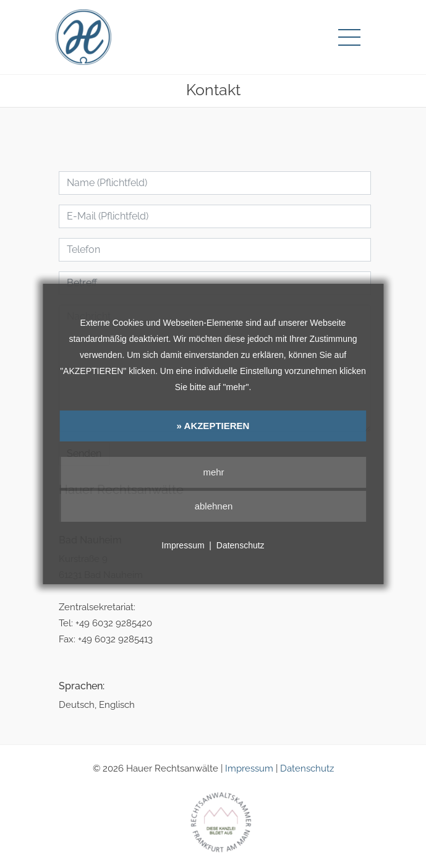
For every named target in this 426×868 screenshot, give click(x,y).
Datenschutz (307, 768)
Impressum (249, 768)
